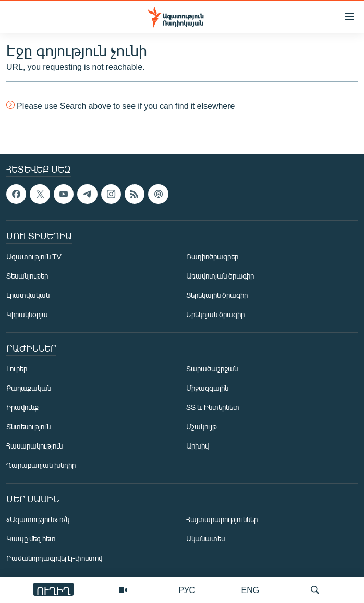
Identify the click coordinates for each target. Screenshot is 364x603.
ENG (251, 590)
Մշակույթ (202, 426)
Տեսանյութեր (27, 276)
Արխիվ (197, 446)
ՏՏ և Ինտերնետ (213, 407)
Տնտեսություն (28, 426)
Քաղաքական (29, 388)
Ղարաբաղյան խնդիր (41, 465)
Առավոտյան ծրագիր (220, 276)
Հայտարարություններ (222, 519)
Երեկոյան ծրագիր (215, 314)
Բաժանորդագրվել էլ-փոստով (54, 558)
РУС (187, 590)
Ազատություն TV (34, 256)
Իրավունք (22, 407)
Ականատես (205, 539)
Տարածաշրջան (212, 369)
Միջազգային (207, 388)
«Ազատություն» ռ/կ (38, 519)
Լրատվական (28, 295)
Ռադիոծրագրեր (212, 256)
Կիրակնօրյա (27, 314)
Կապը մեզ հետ (31, 539)
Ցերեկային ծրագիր (217, 295)
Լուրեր (17, 369)
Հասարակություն (34, 446)
